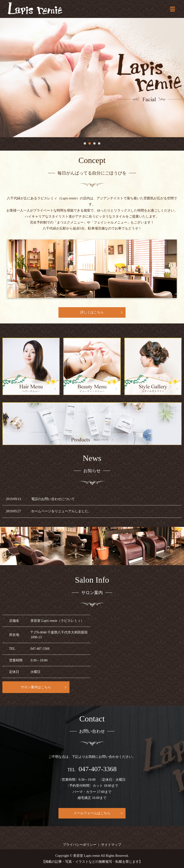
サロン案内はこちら (36, 687)
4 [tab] (99, 143)
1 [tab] (85, 143)
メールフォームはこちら (92, 813)
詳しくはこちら (92, 312)
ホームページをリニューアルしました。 (61, 511)
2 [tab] (90, 143)
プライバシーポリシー (80, 845)
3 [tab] (94, 143)
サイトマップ (111, 845)
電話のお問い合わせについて (53, 499)
